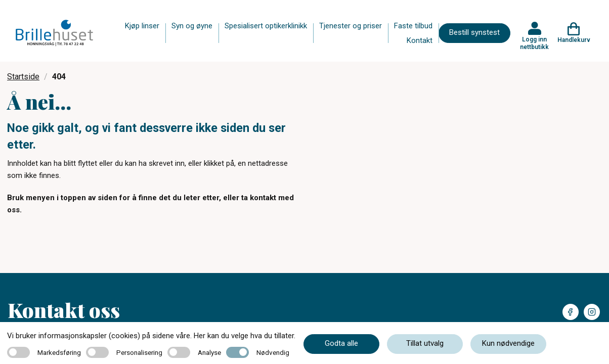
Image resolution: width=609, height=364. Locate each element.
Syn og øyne (192, 26)
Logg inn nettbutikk (534, 43)
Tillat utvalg (425, 343)
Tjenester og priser (351, 26)
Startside (23, 77)
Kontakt (420, 40)
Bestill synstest (474, 32)
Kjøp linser (142, 26)
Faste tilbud (413, 26)
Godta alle (341, 343)
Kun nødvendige (508, 343)
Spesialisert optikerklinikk (266, 26)
